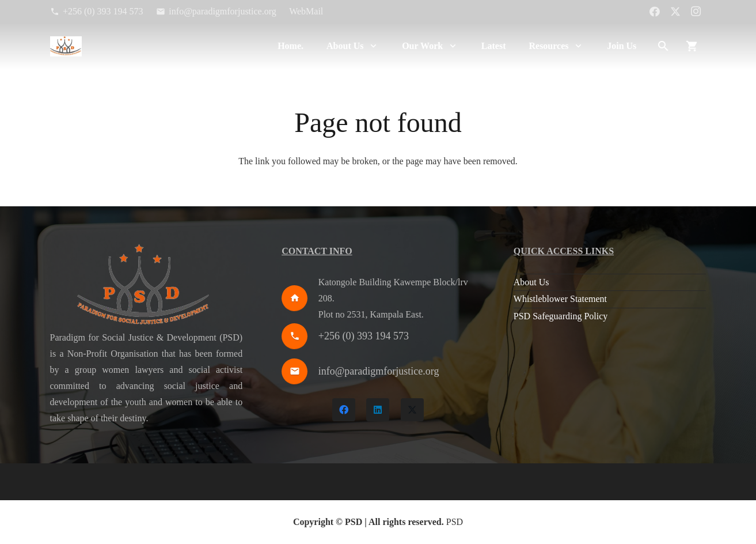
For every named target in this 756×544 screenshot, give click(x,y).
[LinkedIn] (378, 410)
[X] (675, 12)
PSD (455, 522)
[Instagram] (696, 12)
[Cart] (692, 46)
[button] (372, 46)
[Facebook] (655, 12)
